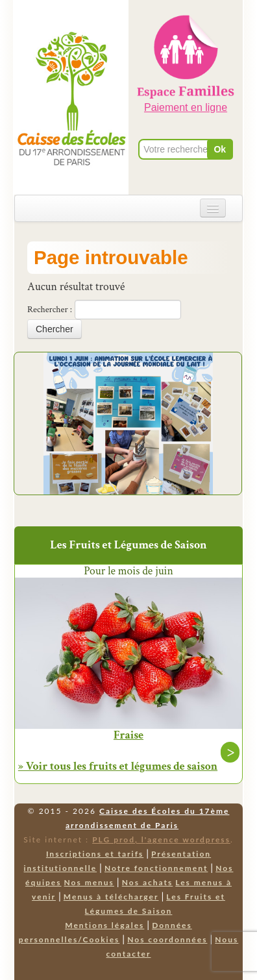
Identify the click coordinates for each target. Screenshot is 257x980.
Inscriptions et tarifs (95, 854)
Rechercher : (50, 310)
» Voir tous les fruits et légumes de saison (118, 766)
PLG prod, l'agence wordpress (161, 839)
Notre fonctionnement (156, 868)
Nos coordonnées (167, 939)
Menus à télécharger (111, 897)
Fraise (128, 735)
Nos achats (148, 882)
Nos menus (89, 882)
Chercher (55, 329)
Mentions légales (104, 925)
